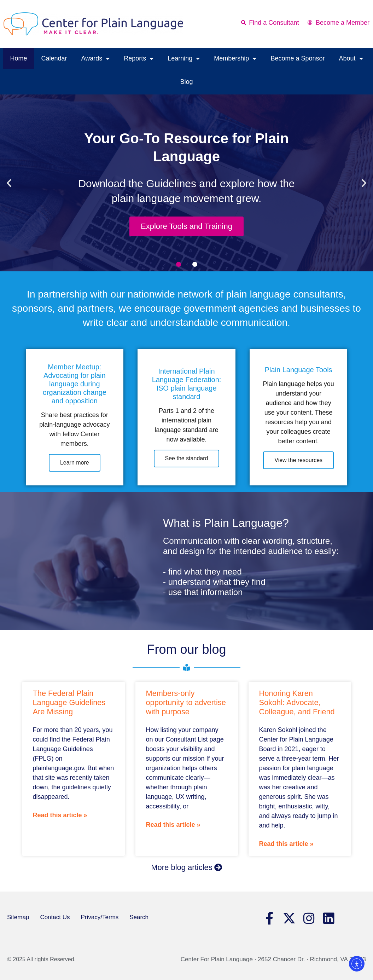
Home (18, 58)
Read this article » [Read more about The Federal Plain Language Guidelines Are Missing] (60, 815)
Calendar (54, 58)
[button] (9, 183)
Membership (235, 58)
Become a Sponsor (298, 58)
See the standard (187, 458)
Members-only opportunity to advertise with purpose (186, 702)
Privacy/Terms (100, 917)
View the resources (298, 460)
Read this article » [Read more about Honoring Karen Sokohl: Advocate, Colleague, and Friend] (286, 844)
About (351, 58)
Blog (186, 82)
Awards (96, 58)
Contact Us (55, 917)
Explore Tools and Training (186, 226)
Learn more (75, 463)
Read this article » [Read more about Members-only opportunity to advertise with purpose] (173, 825)
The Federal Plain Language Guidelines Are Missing (69, 702)
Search (139, 917)
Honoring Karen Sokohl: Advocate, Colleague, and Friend (297, 702)
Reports (139, 58)
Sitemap (18, 917)
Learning (184, 58)
